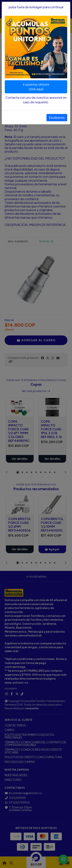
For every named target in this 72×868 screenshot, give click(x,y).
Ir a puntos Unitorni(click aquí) (36, 87)
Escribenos (57, 117)
